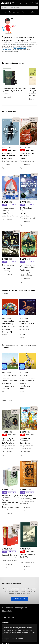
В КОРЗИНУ (8, 165)
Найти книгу (19, 599)
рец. (15, 119)
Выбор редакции (9, 111)
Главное (25, 12)
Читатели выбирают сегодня (14, 63)
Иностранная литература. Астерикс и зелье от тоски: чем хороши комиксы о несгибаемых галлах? (27, 381)
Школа (34, 12)
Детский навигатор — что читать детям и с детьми (19, 346)
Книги (3, 12)
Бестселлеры (7, 401)
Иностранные (14, 12)
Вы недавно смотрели (11, 584)
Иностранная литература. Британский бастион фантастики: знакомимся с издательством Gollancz (27, 326)
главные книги (6, 49)
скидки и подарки (20, 48)
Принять (19, 638)
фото (16, 121)
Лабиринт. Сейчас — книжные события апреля (18, 292)
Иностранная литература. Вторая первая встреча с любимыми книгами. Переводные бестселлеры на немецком (9, 381)
